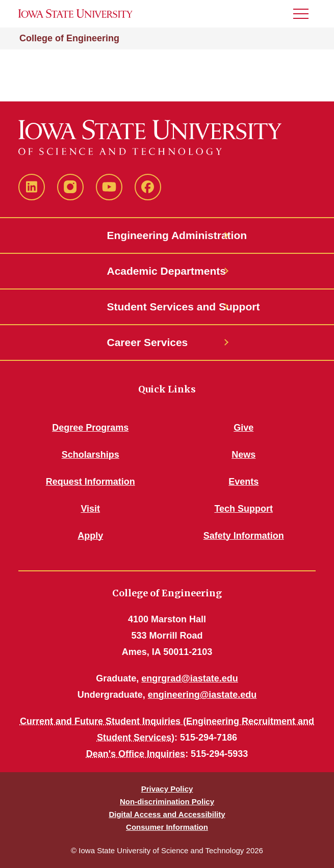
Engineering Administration (167, 235)
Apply (90, 536)
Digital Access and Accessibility (167, 814)
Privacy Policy (167, 789)
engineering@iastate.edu (202, 695)
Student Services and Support (167, 307)
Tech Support (243, 509)
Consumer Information (167, 827)
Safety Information (244, 536)
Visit (90, 509)
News (243, 455)
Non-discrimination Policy (167, 801)
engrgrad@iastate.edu (190, 678)
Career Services (148, 342)
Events (243, 482)
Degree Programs (90, 428)
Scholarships (91, 455)
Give (243, 428)
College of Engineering (69, 38)
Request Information (91, 482)
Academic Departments (166, 271)
